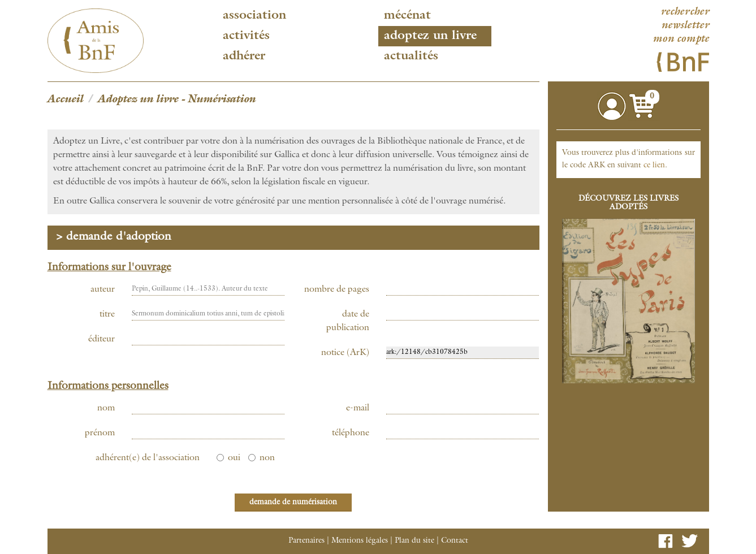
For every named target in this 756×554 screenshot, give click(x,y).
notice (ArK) (345, 353)
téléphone (351, 434)
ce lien (654, 166)
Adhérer (244, 57)
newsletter (685, 26)
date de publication (348, 322)
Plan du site (414, 541)
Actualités (411, 57)
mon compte (681, 40)
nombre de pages (337, 290)
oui (228, 458)
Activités (246, 36)
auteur (103, 290)
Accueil (66, 100)
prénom (100, 434)
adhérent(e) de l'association (148, 458)
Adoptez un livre (430, 36)
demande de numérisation (293, 503)
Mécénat (407, 16)
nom (106, 409)
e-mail (358, 409)
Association (254, 16)
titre (107, 315)
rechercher (685, 12)
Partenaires (306, 541)
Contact (455, 541)
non (262, 458)
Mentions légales (360, 541)
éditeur (101, 340)
